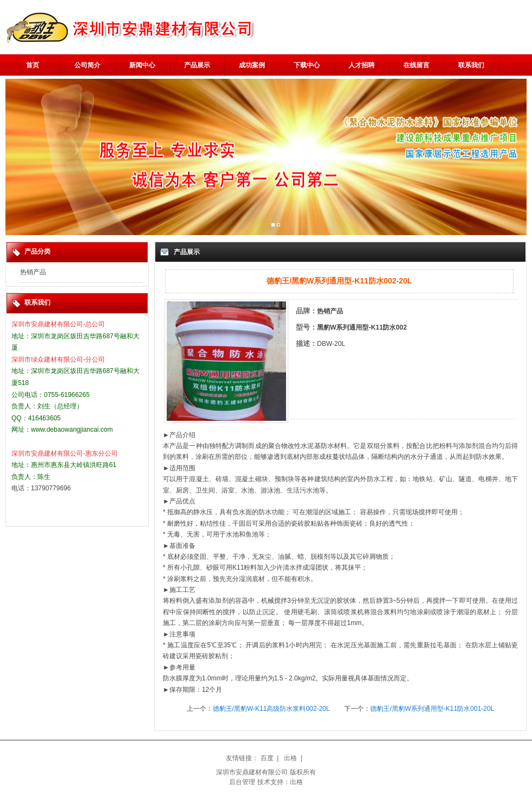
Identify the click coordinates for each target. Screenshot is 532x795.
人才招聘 (362, 65)
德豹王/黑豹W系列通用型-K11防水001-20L (432, 709)
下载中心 (307, 65)
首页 (33, 65)
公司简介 (87, 65)
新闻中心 (142, 65)
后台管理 (242, 782)
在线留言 (416, 65)
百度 (267, 758)
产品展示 (197, 65)
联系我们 (471, 65)
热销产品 (33, 272)
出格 (290, 758)
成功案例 (252, 65)
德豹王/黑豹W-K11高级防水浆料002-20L (271, 709)
